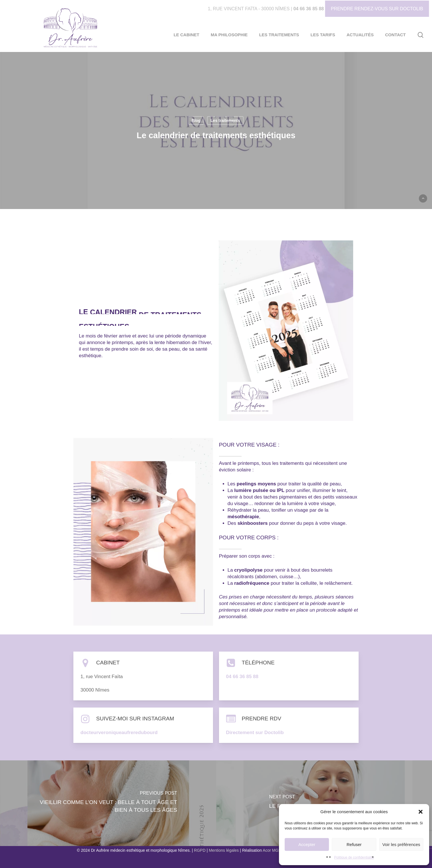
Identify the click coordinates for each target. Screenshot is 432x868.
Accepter (307, 844)
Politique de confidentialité (354, 857)
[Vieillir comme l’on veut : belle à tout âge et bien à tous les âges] (108, 803)
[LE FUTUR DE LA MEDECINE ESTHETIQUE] (324, 803)
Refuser (354, 844)
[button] (421, 812)
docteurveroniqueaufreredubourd (119, 733)
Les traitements (225, 120)
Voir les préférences (401, 844)
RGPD (200, 850)
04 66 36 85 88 (309, 9)
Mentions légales (224, 850)
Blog (196, 120)
